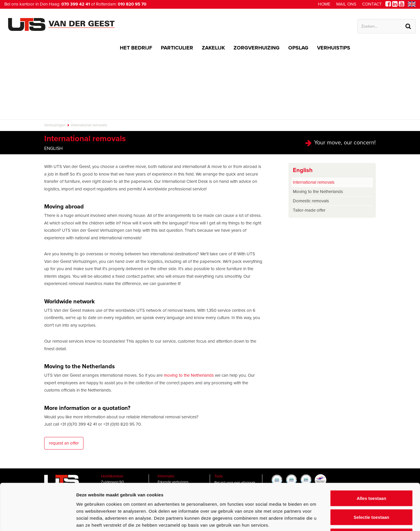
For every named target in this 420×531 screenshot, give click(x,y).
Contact (372, 4)
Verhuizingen (55, 125)
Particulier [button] (177, 48)
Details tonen (314, 520)
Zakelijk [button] (213, 48)
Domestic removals (311, 201)
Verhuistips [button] (334, 48)
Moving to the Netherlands (318, 192)
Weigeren (371, 493)
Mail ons (346, 4)
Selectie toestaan (372, 474)
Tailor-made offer (309, 210)
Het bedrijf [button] (136, 48)
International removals (89, 125)
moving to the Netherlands (189, 375)
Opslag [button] (298, 48)
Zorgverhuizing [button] (257, 48)
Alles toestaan (371, 455)
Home (324, 4)
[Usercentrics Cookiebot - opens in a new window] (38, 520)
